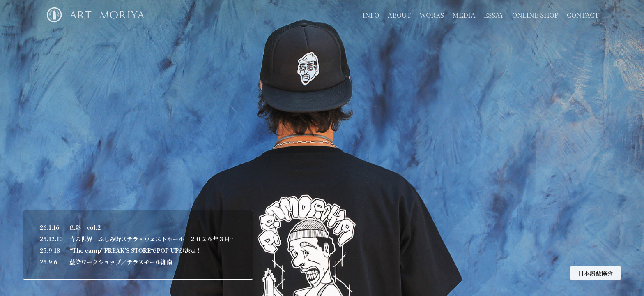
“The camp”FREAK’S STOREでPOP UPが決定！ (136, 250)
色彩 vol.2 (85, 227)
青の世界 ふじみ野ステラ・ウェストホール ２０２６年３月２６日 (153, 239)
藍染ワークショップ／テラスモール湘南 (121, 262)
